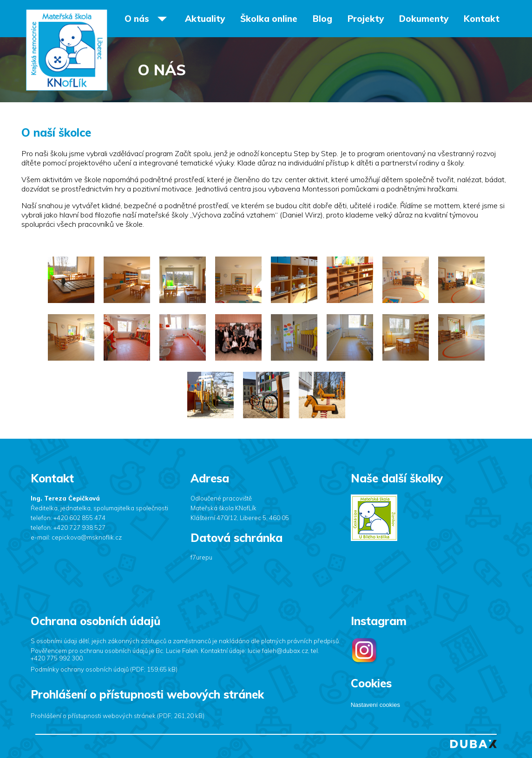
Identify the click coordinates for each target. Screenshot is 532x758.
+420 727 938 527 (79, 527)
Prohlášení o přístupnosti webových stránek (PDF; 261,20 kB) (118, 716)
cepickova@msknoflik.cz (87, 537)
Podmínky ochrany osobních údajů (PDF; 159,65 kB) (104, 669)
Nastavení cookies (375, 705)
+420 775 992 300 (57, 658)
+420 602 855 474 (79, 518)
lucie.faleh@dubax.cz (278, 651)
